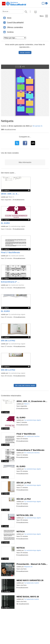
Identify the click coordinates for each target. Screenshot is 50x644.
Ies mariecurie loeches (16, 256)
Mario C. (12, 197)
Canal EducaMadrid (15, 23)
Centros (10, 32)
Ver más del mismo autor (25, 385)
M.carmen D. (38, 126)
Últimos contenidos (15, 27)
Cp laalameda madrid (32, 583)
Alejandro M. (28, 567)
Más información (25, 162)
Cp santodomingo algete (17, 226)
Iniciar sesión (25, 53)
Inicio (9, 18)
